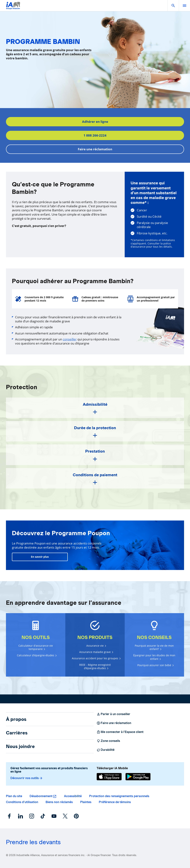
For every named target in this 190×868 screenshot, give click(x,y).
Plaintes (86, 802)
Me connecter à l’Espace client (120, 732)
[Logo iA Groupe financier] (13, 8)
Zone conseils (108, 741)
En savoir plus (40, 557)
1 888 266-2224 (95, 135)
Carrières (17, 733)
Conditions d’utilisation (22, 802)
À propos (16, 719)
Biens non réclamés (59, 802)
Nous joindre (20, 746)
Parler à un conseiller (113, 714)
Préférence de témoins (115, 802)
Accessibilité (73, 796)
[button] (173, 6)
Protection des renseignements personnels (119, 796)
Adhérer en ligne (95, 122)
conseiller (70, 339)
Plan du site (14, 796)
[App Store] (109, 777)
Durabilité (106, 750)
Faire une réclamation (95, 149)
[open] (184, 6)
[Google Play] (138, 777)
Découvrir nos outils (27, 778)
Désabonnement (41, 796)
